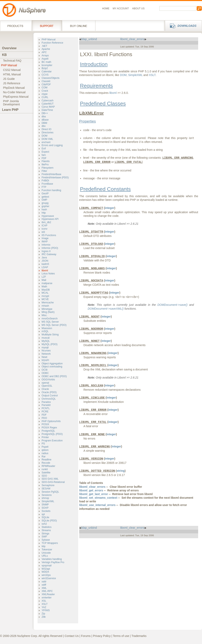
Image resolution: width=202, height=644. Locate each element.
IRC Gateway (49, 254)
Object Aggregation (52, 364)
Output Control (50, 396)
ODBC (45, 373)
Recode (46, 463)
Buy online (79, 26)
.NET (44, 46)
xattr (44, 582)
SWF (44, 537)
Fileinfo (46, 161)
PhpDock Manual (14, 88)
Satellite (46, 473)
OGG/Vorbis (48, 380)
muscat (46, 338)
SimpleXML (48, 501)
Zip (43, 614)
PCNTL (46, 408)
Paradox (46, 402)
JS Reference (12, 83)
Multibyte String (50, 335)
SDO (44, 476)
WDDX (45, 572)
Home (106, 9)
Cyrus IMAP (48, 107)
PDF (44, 415)
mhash (45, 306)
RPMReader (48, 466)
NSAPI (45, 360)
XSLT (45, 604)
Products (16, 26)
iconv (44, 229)
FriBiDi (45, 181)
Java (44, 258)
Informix (46, 245)
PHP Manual (9, 65)
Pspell (45, 447)
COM (44, 88)
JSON (45, 261)
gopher (45, 206)
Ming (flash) (48, 312)
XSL (44, 601)
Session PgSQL (50, 492)
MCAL (45, 293)
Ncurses (46, 351)
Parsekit (46, 405)
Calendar (47, 72)
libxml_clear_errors (133, 39)
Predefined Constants (105, 189)
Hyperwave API (50, 219)
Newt (44, 357)
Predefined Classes (103, 104)
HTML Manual (12, 74)
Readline (46, 460)
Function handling (51, 190)
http (44, 213)
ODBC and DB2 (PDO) (54, 376)
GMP (44, 200)
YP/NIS (46, 610)
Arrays (45, 56)
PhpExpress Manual (16, 97)
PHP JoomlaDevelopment (11, 103)
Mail (44, 280)
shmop (45, 498)
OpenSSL (47, 386)
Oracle (45, 389)
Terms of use (121, 636)
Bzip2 (45, 68)
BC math (46, 62)
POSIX (45, 424)
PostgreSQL (48, 431)
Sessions (47, 495)
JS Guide (9, 79)
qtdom (45, 450)
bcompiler (47, 65)
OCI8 (44, 370)
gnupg (45, 203)
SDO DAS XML (50, 479)
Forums (86, 636)
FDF (44, 158)
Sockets (46, 511)
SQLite (45, 517)
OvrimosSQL (49, 399)
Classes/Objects (51, 78)
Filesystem (48, 168)
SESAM (46, 489)
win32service (49, 578)
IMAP (45, 242)
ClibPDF (46, 85)
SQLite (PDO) (49, 521)
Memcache (48, 303)
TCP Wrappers (50, 543)
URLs (45, 556)
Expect (45, 152)
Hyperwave (48, 216)
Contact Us (72, 636)
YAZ (44, 607)
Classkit (46, 81)
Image (45, 238)
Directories (48, 133)
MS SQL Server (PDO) (54, 325)
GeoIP (45, 194)
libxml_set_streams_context (98, 498)
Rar (44, 457)
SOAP (45, 508)
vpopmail (47, 566)
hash (44, 210)
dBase (45, 120)
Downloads (182, 26)
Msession (47, 328)
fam (44, 155)
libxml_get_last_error (94, 494)
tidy (44, 546)
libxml (45, 271)
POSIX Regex (49, 428)
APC (44, 52)
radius (45, 453)
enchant (46, 142)
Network (46, 354)
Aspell (45, 59)
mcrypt (45, 296)
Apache (46, 49)
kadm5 (45, 264)
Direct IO (46, 129)
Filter (44, 171)
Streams (46, 530)
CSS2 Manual (12, 70)
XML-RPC (47, 591)
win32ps (46, 575)
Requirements (96, 86)
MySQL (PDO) (50, 344)
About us (138, 9)
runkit (45, 469)
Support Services (47, 26)
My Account (121, 9)
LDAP (45, 267)
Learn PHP (10, 110)
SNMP (45, 505)
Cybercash (48, 101)
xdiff (44, 585)
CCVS (45, 75)
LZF (44, 277)
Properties (87, 121)
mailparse (47, 283)
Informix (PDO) (50, 248)
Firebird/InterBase (51, 174)
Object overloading (52, 367)
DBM (44, 123)
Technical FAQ (12, 61)
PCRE (45, 412)
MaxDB (46, 290)
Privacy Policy (102, 636)
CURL (45, 97)
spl (43, 514)
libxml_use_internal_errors (97, 505)
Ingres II (46, 251)
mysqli (45, 348)
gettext (45, 197)
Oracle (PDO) (49, 392)
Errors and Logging (52, 145)
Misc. (44, 315)
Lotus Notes (48, 274)
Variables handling (52, 559)
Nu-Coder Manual (14, 92)
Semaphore (48, 485)
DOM (44, 136)
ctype (45, 94)
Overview (9, 48)
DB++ (45, 113)
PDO (44, 418)
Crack (45, 91)
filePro (45, 165)
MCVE (45, 299)
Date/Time (47, 110)
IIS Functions (49, 235)
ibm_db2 (46, 222)
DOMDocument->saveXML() (106, 309)
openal (45, 383)
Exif (44, 149)
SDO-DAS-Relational (53, 482)
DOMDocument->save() (172, 305)
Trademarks (139, 636)
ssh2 (44, 524)
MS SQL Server (50, 322)
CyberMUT (48, 104)
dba (44, 117)
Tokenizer (47, 550)
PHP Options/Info (51, 421)
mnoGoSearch (50, 319)
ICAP (44, 226)
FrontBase (47, 184)
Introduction (94, 64)
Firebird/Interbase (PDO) (55, 178)
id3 (43, 232)
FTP (44, 187)
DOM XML (47, 139)
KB (4, 55)
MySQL (46, 341)
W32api (46, 569)
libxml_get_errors (91, 490)
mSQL (45, 331)
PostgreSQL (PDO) (52, 434)
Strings (45, 534)
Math (44, 287)
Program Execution (52, 441)
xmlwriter (47, 598)
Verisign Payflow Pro (53, 562)
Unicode (46, 553)
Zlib (44, 617)
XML (44, 588)
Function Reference (52, 43)
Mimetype (47, 309)
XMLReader (48, 594)
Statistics (47, 527)
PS (43, 444)
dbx (44, 126)
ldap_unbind (88, 39)
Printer (45, 437)
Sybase (46, 540)
